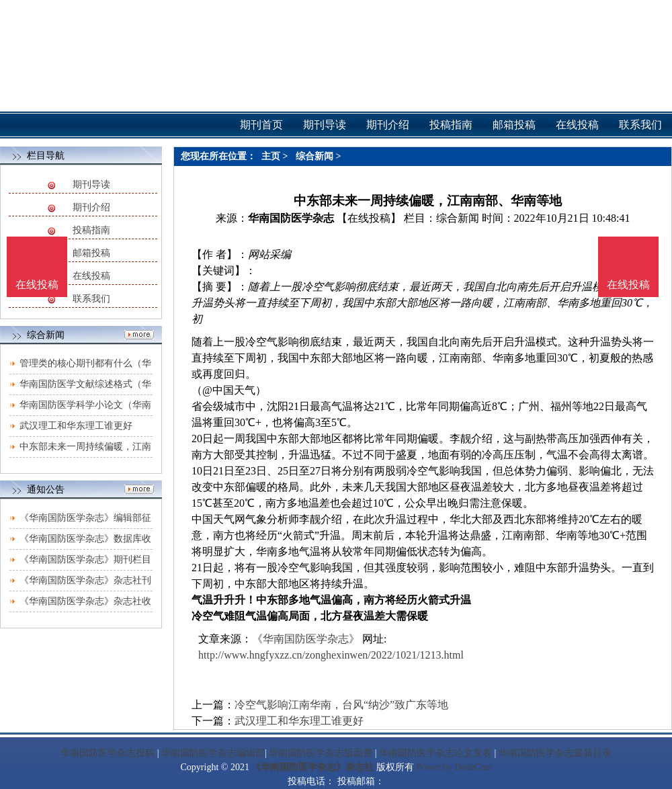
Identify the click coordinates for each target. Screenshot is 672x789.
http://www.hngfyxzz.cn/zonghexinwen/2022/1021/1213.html (331, 655)
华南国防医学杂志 (291, 218)
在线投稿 (91, 276)
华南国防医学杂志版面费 (321, 753)
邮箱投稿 (91, 253)
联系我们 (91, 299)
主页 (271, 156)
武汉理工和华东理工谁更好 (76, 426)
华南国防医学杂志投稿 (108, 753)
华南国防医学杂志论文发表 (435, 753)
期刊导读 (91, 184)
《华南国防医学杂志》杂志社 (312, 767)
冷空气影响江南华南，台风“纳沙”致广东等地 (341, 705)
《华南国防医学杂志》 (306, 639)
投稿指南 (91, 230)
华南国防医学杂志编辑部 (213, 753)
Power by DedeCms (454, 767)
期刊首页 (261, 125)
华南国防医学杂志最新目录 (555, 753)
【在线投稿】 (369, 218)
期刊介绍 (91, 207)
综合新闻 (314, 156)
